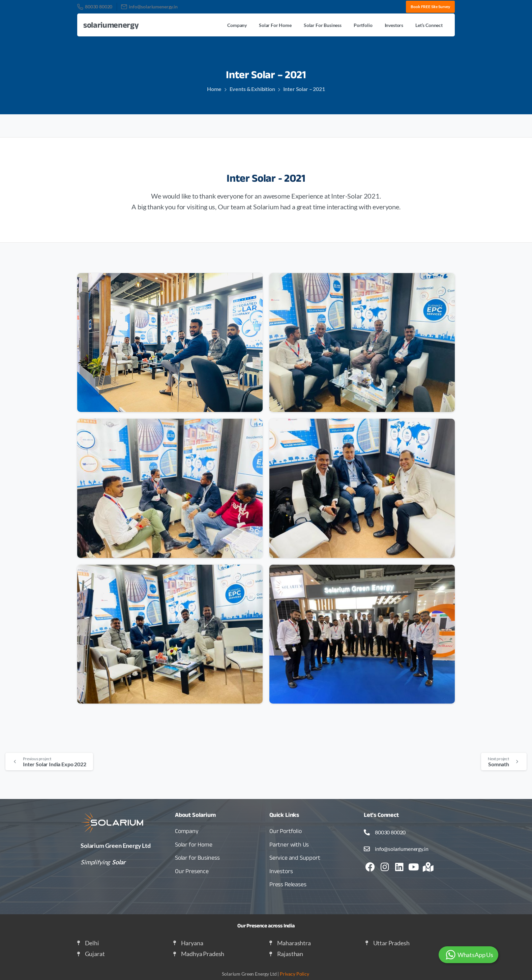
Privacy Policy (294, 974)
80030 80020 (95, 7)
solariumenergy (111, 25)
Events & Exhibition (252, 89)
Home (214, 89)
